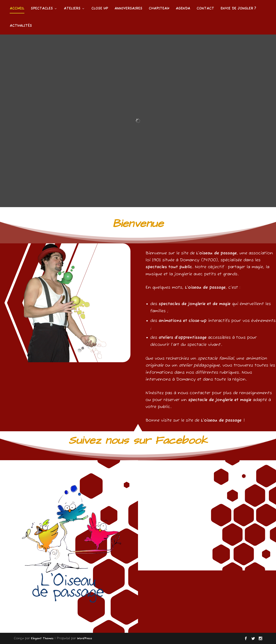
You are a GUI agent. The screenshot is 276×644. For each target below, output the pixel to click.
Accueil (17, 9)
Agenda (183, 9)
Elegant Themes (42, 638)
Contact (205, 9)
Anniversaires (128, 9)
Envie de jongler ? (238, 9)
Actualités (21, 26)
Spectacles (42, 9)
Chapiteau (159, 9)
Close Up (100, 9)
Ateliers (72, 9)
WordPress (85, 638)
